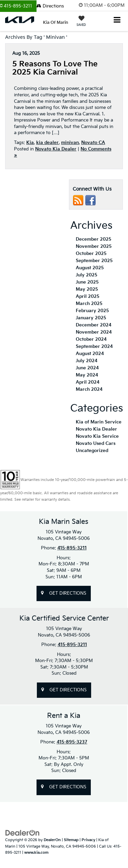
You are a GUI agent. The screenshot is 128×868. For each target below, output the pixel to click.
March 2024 (89, 389)
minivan (70, 143)
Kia (30, 143)
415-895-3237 (72, 742)
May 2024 (87, 375)
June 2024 (87, 368)
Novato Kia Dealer (56, 149)
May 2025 (87, 289)
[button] (18, 6)
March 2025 (89, 304)
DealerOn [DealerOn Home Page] (52, 840)
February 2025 (92, 311)
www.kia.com (36, 853)
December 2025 (94, 239)
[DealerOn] (23, 833)
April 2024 (88, 382)
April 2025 (88, 296)
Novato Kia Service (97, 436)
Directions (50, 6)
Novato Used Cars (96, 444)
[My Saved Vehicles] (81, 22)
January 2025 (91, 318)
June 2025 (87, 282)
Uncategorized (92, 451)
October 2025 (91, 254)
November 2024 (94, 332)
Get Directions (64, 593)
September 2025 (94, 261)
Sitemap (71, 840)
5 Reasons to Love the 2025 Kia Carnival (55, 68)
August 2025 (90, 268)
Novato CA (93, 143)
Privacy (88, 840)
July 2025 (87, 275)
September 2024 (94, 347)
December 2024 (94, 325)
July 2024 (87, 361)
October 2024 (91, 339)
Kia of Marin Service (99, 422)
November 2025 (94, 246)
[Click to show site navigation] (117, 21)
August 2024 (90, 354)
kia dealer (47, 143)
